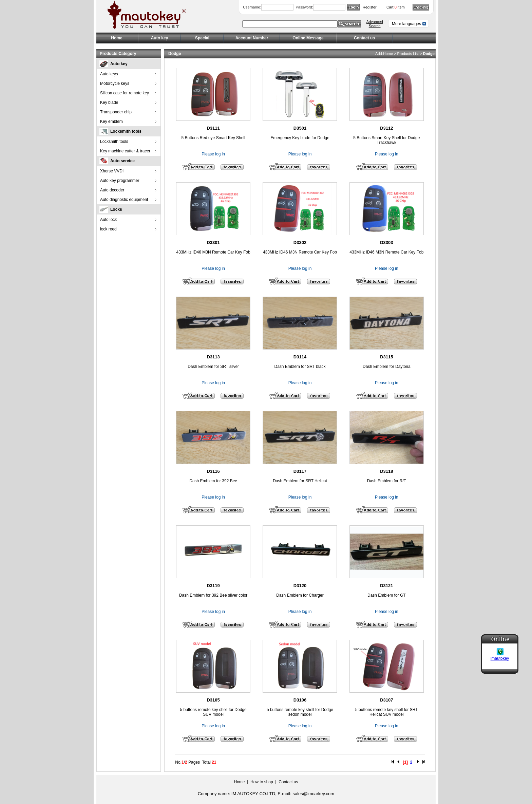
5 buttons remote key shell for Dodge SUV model (213, 712)
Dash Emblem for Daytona (387, 367)
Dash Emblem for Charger (300, 595)
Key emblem (111, 121)
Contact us (364, 38)
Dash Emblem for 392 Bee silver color (213, 595)
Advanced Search (375, 24)
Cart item (396, 7)
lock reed (108, 229)
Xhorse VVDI (112, 171)
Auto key (119, 64)
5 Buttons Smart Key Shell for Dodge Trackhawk (386, 140)
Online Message (308, 38)
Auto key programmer (120, 181)
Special (202, 38)
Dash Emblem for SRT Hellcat (300, 481)
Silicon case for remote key (125, 93)
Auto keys (109, 74)
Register (370, 7)
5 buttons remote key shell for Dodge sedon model (300, 712)
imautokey (500, 650)
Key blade (109, 102)
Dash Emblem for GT (387, 595)
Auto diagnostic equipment (124, 200)
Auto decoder (112, 190)
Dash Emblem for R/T (387, 481)
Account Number (252, 38)
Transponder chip (116, 112)
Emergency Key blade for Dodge (300, 138)
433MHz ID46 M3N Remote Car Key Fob (213, 252)
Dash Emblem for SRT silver (213, 367)
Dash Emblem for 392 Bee (213, 481)
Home (117, 38)
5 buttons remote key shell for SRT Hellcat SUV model (387, 712)
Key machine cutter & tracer (125, 151)
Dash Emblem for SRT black (300, 367)
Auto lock (108, 220)
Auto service (122, 161)
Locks (116, 209)
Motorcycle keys (115, 83)
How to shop (262, 782)
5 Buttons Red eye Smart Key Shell (213, 138)
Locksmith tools (126, 131)
